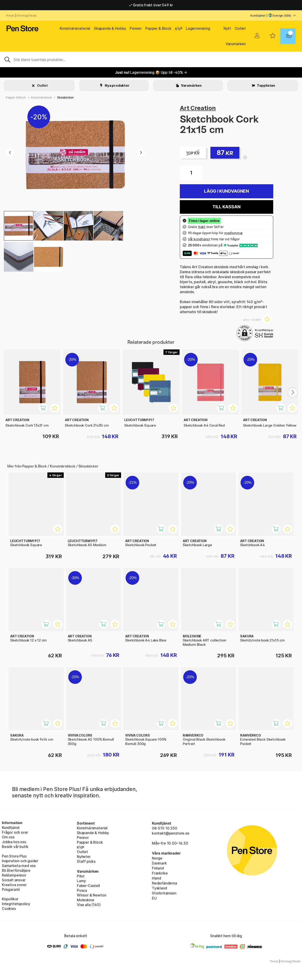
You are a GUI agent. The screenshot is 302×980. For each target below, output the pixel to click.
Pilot (81, 876)
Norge (157, 858)
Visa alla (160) (89, 905)
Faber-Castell (88, 886)
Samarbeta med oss (19, 866)
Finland (158, 868)
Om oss (8, 837)
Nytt (227, 28)
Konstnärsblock (42, 97)
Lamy (81, 881)
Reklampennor (14, 875)
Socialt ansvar (14, 880)
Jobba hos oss (14, 842)
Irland (157, 878)
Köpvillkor (10, 899)
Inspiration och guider (20, 861)
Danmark (159, 863)
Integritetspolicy (16, 904)
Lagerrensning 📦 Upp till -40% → (151, 72)
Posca (82, 890)
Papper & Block (158, 28)
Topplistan (266, 85)
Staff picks (86, 861)
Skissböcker (65, 97)
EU (154, 898)
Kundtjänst (258, 15)
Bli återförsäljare (16, 870)
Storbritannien (164, 893)
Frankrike (160, 873)
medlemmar (233, 233)
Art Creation (198, 108)
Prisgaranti (11, 889)
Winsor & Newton (91, 895)
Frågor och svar (15, 832)
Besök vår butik (15, 847)
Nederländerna (164, 883)
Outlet (240, 28)
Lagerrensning (198, 28)
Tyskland (160, 888)
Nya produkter (117, 85)
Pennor (136, 28)
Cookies (9, 909)
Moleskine (85, 900)
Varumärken (236, 44)
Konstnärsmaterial (75, 28)
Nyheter (84, 857)
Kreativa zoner (14, 885)
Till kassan (226, 207)
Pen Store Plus (14, 856)
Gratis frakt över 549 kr (151, 5)
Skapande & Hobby (110, 28)
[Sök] (151, 59)
